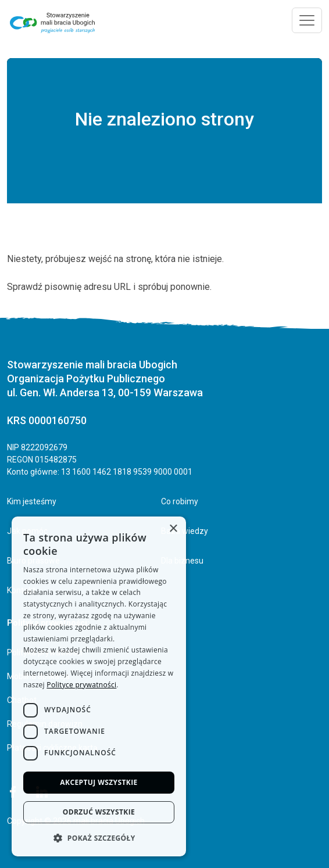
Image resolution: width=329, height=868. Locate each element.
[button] (99, 838)
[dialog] (99, 686)
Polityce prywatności (81, 685)
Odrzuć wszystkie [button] (99, 812)
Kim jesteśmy (32, 501)
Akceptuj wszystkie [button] (99, 782)
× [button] (173, 529)
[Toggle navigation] (307, 20)
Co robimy (180, 501)
